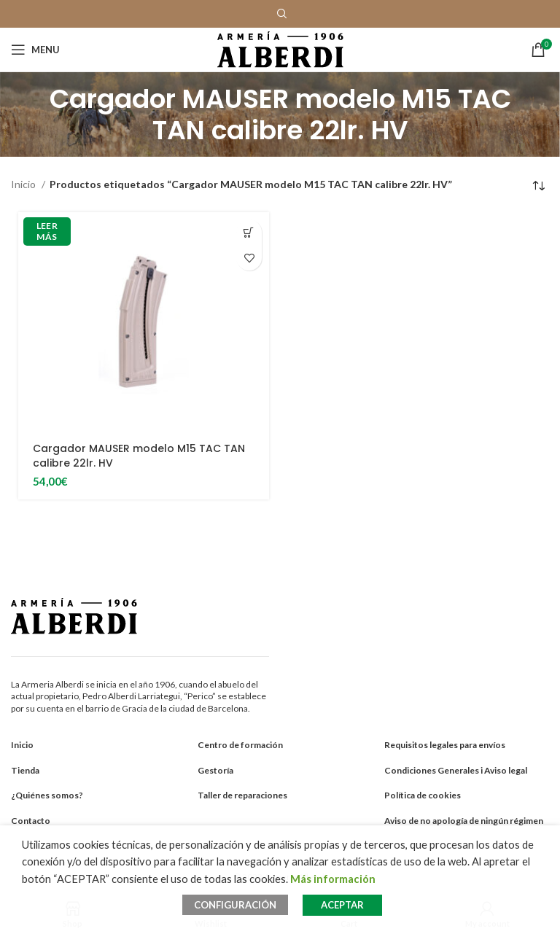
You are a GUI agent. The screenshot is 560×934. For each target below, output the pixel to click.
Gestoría (215, 770)
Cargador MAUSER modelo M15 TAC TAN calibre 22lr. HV (139, 456)
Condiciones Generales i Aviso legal (456, 770)
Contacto (31, 821)
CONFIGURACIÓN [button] (235, 905)
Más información (333, 879)
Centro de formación (240, 745)
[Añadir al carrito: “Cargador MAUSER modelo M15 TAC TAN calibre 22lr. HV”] (249, 232)
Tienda (25, 770)
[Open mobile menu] (35, 50)
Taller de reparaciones (242, 795)
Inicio (24, 184)
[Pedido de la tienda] (538, 186)
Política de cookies (423, 795)
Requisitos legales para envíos (445, 745)
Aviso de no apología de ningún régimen (464, 821)
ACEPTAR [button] (342, 905)
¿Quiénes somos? (47, 795)
